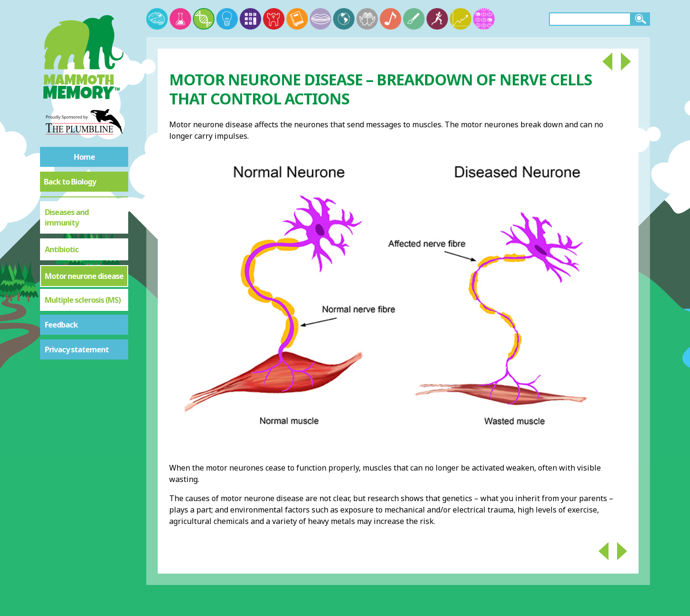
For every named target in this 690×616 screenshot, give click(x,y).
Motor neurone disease (84, 276)
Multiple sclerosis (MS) (83, 300)
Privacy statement (77, 349)
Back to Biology (70, 182)
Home (84, 157)
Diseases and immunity (67, 217)
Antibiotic (62, 249)
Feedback (61, 325)
